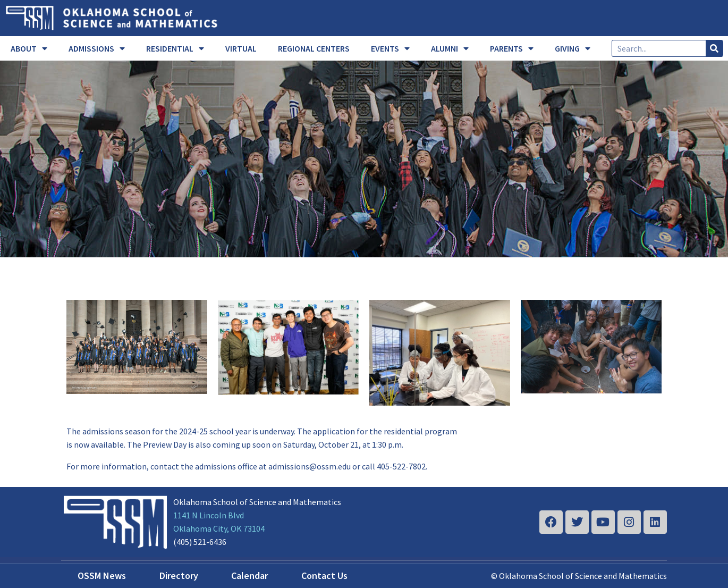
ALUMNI (450, 48)
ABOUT (29, 48)
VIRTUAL (241, 48)
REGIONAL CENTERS (314, 48)
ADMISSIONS (97, 48)
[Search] (714, 48)
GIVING (573, 48)
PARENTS (512, 48)
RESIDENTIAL (175, 48)
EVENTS (390, 48)
